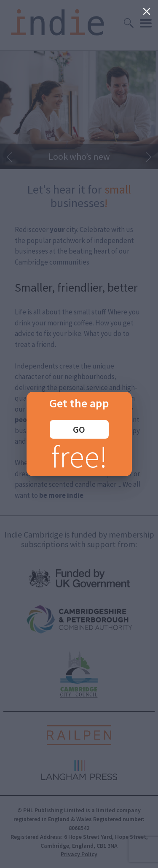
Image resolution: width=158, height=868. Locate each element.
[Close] (147, 11)
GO (79, 429)
